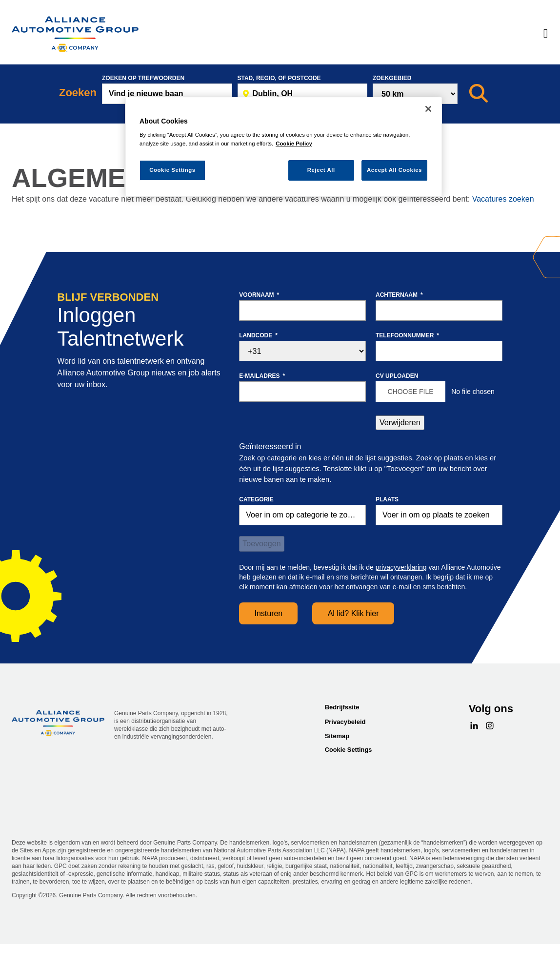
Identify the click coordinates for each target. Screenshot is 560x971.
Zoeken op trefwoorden (143, 78)
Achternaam (399, 295)
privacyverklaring (401, 567)
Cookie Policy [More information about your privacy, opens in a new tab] (294, 144)
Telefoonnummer (407, 335)
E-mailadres (262, 376)
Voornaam (259, 295)
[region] (283, 147)
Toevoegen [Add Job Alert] (261, 544)
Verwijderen (400, 423)
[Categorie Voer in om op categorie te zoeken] (302, 515)
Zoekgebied (392, 78)
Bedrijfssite (342, 707)
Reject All (321, 170)
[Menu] (546, 34)
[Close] (428, 109)
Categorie (256, 499)
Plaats (387, 499)
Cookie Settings (349, 750)
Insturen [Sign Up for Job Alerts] (268, 613)
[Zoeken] (479, 94)
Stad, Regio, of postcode (279, 78)
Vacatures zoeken (503, 199)
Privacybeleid (345, 722)
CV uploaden (397, 376)
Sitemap (337, 736)
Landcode (258, 335)
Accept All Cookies (394, 170)
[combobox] (303, 94)
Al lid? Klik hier (353, 613)
